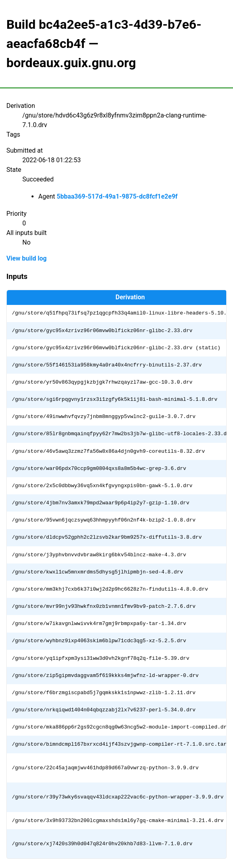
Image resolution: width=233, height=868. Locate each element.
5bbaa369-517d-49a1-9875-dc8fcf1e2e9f (117, 196)
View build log (27, 258)
